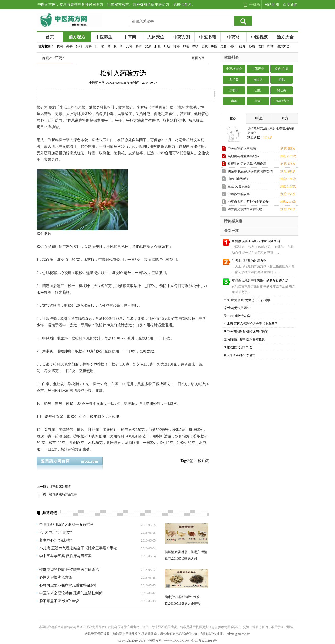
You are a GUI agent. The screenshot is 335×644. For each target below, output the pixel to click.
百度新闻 (290, 5)
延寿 (242, 46)
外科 (70, 46)
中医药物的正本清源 (242, 149)
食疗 (261, 46)
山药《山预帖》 (239, 179)
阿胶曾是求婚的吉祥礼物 (245, 209)
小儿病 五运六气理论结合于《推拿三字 (251, 324)
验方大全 (285, 37)
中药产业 (258, 69)
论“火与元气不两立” (55, 532)
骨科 (176, 46)
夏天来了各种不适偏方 (239, 355)
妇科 (79, 46)
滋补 (233, 46)
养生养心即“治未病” (55, 540)
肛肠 (167, 46)
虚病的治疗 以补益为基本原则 (244, 339)
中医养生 (104, 37)
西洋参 (234, 79)
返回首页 (198, 58)
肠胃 (139, 46)
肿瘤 (214, 46)
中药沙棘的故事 (239, 194)
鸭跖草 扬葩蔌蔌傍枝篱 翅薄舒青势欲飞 (250, 172)
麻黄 (234, 101)
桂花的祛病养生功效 (63, 494)
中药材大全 (234, 69)
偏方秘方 (77, 37)
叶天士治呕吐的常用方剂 (249, 261)
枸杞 (282, 79)
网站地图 (272, 5)
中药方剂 (182, 37)
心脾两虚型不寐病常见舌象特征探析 (69, 585)
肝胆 (158, 46)
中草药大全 (282, 101)
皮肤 (205, 46)
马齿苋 (258, 79)
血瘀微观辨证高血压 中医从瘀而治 (256, 241)
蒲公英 (282, 90)
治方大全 (283, 46)
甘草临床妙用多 (60, 487)
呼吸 (195, 46)
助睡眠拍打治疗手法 (238, 347)
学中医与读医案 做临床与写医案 (65, 556)
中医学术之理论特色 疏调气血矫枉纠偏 (71, 593)
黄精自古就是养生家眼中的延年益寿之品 (260, 281)
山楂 (258, 90)
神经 (186, 46)
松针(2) (204, 461)
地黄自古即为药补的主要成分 (248, 202)
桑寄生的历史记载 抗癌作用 (247, 164)
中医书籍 (208, 37)
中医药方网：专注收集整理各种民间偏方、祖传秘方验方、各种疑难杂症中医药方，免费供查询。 (116, 5)
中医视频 (259, 37)
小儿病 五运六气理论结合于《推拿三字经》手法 (78, 548)
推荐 (233, 118)
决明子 (234, 90)
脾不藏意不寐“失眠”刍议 (59, 601)
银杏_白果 (282, 69)
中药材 (233, 37)
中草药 (130, 37)
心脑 (252, 46)
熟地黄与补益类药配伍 (243, 156)
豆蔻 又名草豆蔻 (239, 186)
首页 (50, 37)
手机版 (255, 5)
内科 (60, 46)
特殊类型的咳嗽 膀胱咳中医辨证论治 (69, 570)
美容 (224, 46)
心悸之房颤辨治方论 (56, 577)
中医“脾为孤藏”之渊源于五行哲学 (66, 525)
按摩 (271, 46)
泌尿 (148, 46)
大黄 (258, 101)
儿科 (129, 46)
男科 (88, 46)
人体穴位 (156, 37)
